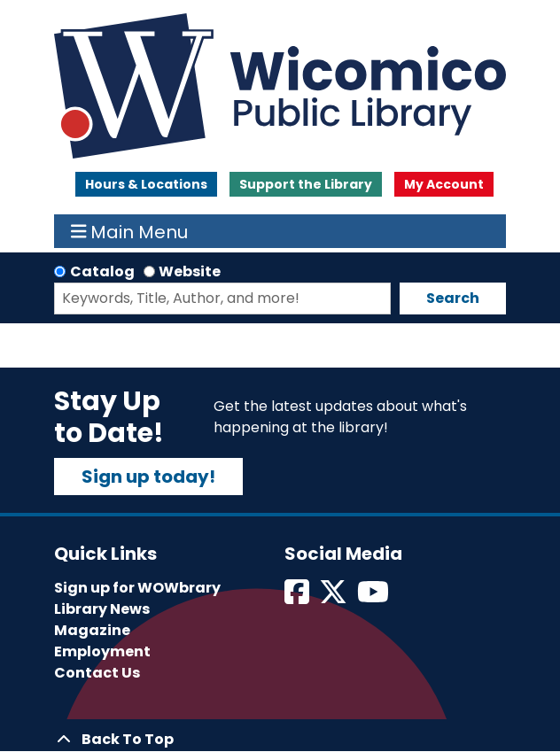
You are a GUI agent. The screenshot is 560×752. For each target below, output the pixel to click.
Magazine (92, 630)
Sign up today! (148, 477)
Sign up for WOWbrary (137, 588)
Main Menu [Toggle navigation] (130, 231)
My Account (444, 184)
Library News (102, 609)
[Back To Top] (280, 740)
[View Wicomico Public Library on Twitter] (334, 597)
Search (453, 298)
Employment (102, 651)
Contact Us (97, 673)
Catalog (102, 271)
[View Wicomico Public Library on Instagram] (374, 597)
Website (190, 271)
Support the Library (306, 184)
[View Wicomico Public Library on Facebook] (298, 597)
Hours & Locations (146, 184)
